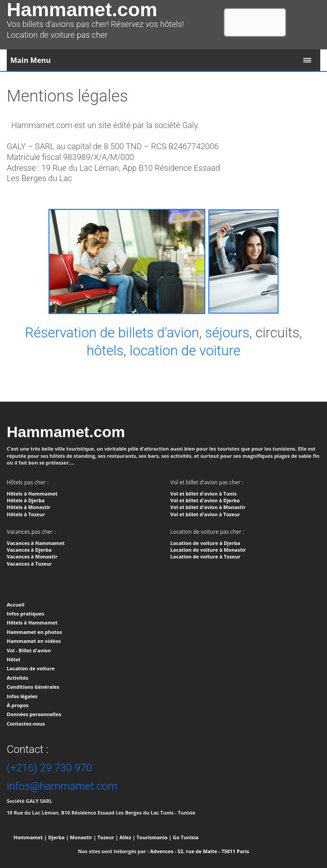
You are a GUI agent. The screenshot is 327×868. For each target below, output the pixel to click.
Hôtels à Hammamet (32, 622)
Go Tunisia (186, 837)
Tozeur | (108, 837)
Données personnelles (34, 714)
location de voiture (185, 351)
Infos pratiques (25, 613)
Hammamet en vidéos (34, 641)
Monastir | (83, 837)
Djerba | (58, 837)
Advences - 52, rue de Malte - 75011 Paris (199, 851)
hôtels (105, 351)
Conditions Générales (33, 687)
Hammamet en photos (34, 632)
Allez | (127, 837)
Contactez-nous (26, 724)
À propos (18, 705)
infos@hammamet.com (62, 786)
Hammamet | (30, 837)
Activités (18, 678)
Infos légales (22, 696)
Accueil (15, 604)
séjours (228, 333)
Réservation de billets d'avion (112, 333)
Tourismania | (154, 837)
